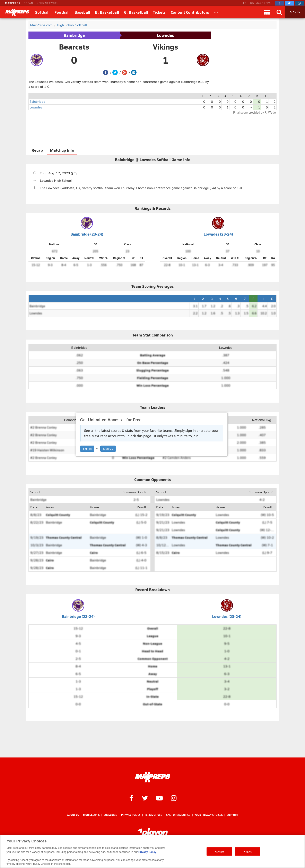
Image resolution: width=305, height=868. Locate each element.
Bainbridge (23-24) (87, 234)
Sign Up (108, 449)
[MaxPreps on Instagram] (299, 3)
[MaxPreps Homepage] (153, 777)
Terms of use (153, 815)
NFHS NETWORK (48, 3)
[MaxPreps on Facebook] (279, 3)
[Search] (279, 12)
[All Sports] (216, 12)
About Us (73, 815)
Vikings (165, 47)
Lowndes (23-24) (218, 234)
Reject (248, 851)
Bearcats (74, 47)
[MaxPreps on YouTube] (159, 798)
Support (232, 815)
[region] (152, 851)
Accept (219, 851)
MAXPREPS (13, 3)
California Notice (178, 815)
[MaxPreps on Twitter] (289, 3)
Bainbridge (74, 35)
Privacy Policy (131, 815)
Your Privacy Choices (209, 815)
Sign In (87, 449)
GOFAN (28, 3)
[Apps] (267, 12)
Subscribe (110, 815)
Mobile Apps (91, 815)
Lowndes (165, 35)
